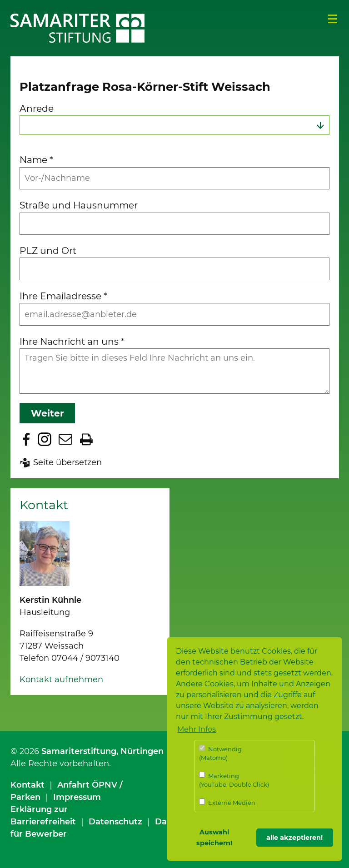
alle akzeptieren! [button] (294, 838)
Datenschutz (115, 822)
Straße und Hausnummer (79, 205)
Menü (333, 19)
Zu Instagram (45, 439)
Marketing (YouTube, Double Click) (234, 780)
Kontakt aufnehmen (61, 680)
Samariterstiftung (79, 751)
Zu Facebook (26, 439)
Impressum (77, 797)
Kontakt (27, 785)
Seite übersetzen (67, 462)
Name (36, 160)
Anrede (37, 108)
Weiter (47, 413)
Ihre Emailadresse (63, 296)
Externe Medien (227, 802)
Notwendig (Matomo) (220, 753)
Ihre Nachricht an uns (72, 341)
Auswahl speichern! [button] (214, 838)
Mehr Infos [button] (197, 729)
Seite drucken (86, 439)
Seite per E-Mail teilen (65, 439)
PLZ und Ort (48, 250)
